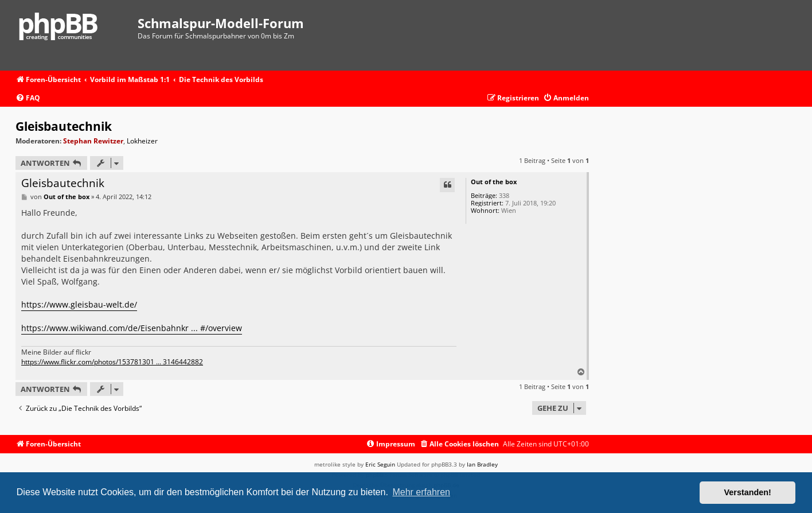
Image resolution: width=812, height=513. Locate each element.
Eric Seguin (380, 464)
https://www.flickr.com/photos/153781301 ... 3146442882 (112, 362)
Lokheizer (142, 141)
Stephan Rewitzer (93, 141)
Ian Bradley (482, 464)
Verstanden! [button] (748, 492)
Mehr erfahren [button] (421, 492)
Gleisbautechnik (64, 126)
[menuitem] (28, 98)
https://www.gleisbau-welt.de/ (79, 304)
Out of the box (494, 182)
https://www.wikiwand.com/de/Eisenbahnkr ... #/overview (132, 328)
